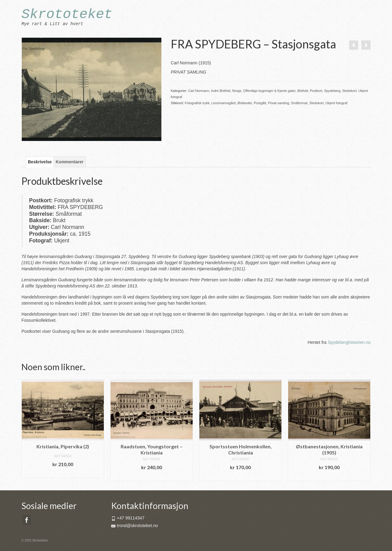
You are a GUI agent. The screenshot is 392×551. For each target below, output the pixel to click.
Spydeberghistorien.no (349, 342)
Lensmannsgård (223, 103)
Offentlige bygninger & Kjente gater (269, 91)
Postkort (316, 91)
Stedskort (349, 91)
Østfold (303, 91)
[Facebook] (27, 520)
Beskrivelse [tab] (40, 162)
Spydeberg (332, 91)
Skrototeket (67, 15)
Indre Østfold (221, 91)
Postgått (260, 103)
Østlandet (245, 103)
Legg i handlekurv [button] (63, 473)
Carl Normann (198, 91)
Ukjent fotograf (337, 103)
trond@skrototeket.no (135, 526)
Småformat (299, 103)
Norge (237, 91)
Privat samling (279, 103)
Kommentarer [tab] (70, 162)
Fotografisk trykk (197, 103)
